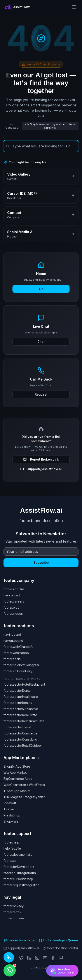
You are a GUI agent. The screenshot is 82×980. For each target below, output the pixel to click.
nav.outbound (13, 641)
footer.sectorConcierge (20, 733)
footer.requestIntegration (21, 885)
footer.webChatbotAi (18, 647)
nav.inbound (12, 634)
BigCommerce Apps (18, 779)
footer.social (12, 659)
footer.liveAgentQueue (58, 940)
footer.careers (14, 601)
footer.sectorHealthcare (21, 697)
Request (41, 394)
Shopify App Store (17, 766)
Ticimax (9, 809)
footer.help (11, 842)
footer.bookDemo (20, 940)
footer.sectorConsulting (20, 739)
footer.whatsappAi (17, 653)
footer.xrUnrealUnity (18, 671)
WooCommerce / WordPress (24, 785)
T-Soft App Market (17, 791)
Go (41, 289)
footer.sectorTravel (17, 727)
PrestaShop (12, 815)
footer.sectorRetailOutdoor (23, 745)
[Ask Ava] (62, 971)
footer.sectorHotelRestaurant (24, 684)
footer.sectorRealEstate (20, 715)
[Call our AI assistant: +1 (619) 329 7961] (9, 957)
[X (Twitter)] (21, 958)
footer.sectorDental (17, 691)
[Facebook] (53, 958)
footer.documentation (19, 855)
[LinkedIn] (29, 958)
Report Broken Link (41, 459)
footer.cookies (14, 918)
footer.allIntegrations (20, 873)
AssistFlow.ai (41, 510)
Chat (41, 342)
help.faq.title (12, 848)
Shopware (11, 821)
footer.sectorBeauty (18, 703)
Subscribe (41, 563)
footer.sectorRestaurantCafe (24, 721)
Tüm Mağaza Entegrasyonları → (26, 797)
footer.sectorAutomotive (21, 709)
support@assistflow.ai (41, 469)
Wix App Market (15, 773)
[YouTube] (45, 958)
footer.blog (11, 607)
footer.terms (12, 912)
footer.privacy (14, 906)
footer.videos (13, 614)
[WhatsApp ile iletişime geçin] (10, 970)
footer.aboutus (14, 589)
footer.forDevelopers (19, 867)
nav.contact (12, 595)
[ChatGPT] (61, 958)
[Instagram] (37, 958)
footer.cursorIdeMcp (18, 879)
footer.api (10, 861)
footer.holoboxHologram (21, 665)
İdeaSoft (10, 803)
